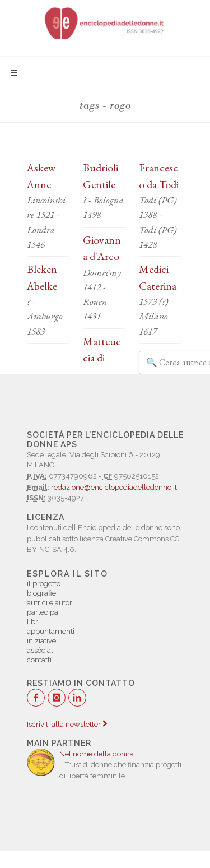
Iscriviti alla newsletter (67, 724)
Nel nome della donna (97, 754)
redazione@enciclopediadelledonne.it (114, 487)
